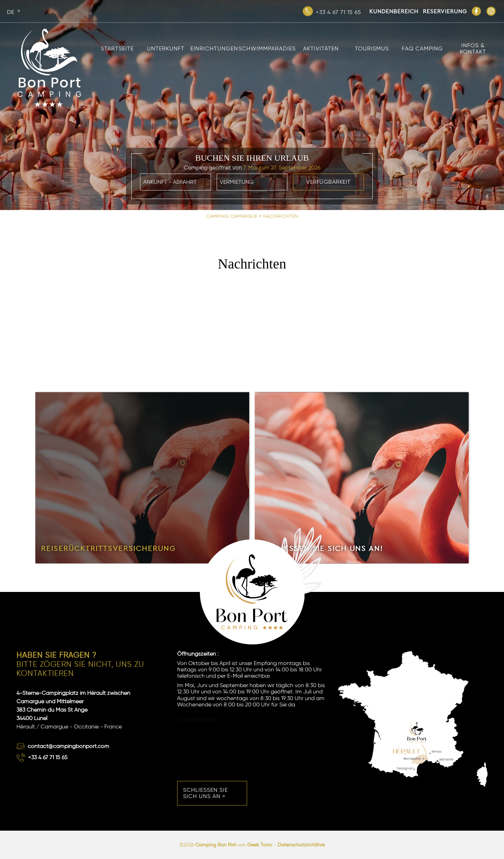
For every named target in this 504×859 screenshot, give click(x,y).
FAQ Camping (422, 48)
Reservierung (445, 11)
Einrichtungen (214, 48)
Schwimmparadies (267, 48)
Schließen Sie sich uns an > (205, 793)
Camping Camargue (232, 216)
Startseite (117, 48)
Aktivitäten (321, 48)
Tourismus (372, 48)
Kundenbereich (394, 11)
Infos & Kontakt (473, 48)
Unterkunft (166, 48)
